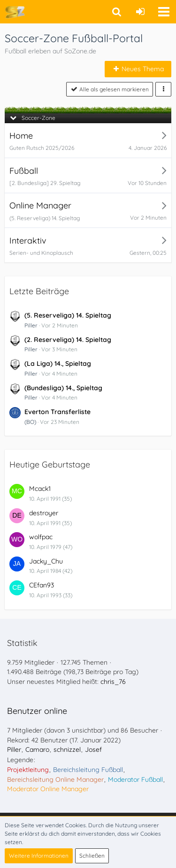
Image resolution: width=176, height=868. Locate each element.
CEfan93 (42, 585)
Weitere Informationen (39, 856)
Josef (93, 749)
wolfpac (41, 537)
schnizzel (67, 749)
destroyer (44, 513)
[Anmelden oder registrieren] (140, 12)
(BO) (30, 422)
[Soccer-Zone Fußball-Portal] (15, 12)
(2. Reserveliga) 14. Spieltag (68, 340)
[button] (164, 12)
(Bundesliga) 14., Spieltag (63, 388)
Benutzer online (37, 711)
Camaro (37, 749)
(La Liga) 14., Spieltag (58, 364)
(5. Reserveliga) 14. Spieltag (68, 315)
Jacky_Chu (46, 561)
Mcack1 (40, 489)
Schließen (92, 856)
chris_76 (113, 682)
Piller (31, 325)
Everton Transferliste (57, 412)
